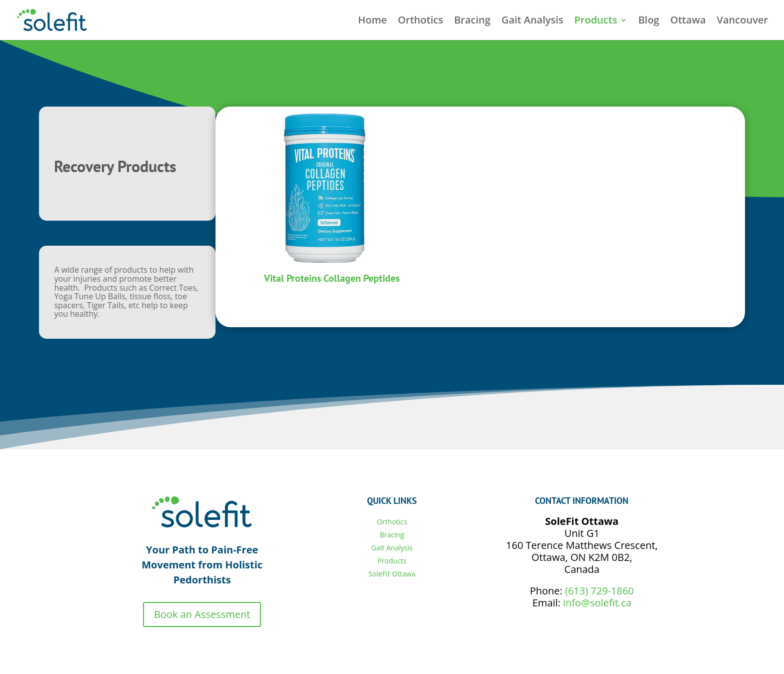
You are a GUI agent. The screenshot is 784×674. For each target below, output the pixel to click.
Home (372, 22)
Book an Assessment (202, 614)
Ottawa (688, 22)
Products (596, 22)
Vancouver (742, 22)
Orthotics (420, 22)
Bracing (472, 22)
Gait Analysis (532, 22)
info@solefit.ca (597, 603)
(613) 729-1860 (599, 591)
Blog (648, 22)
